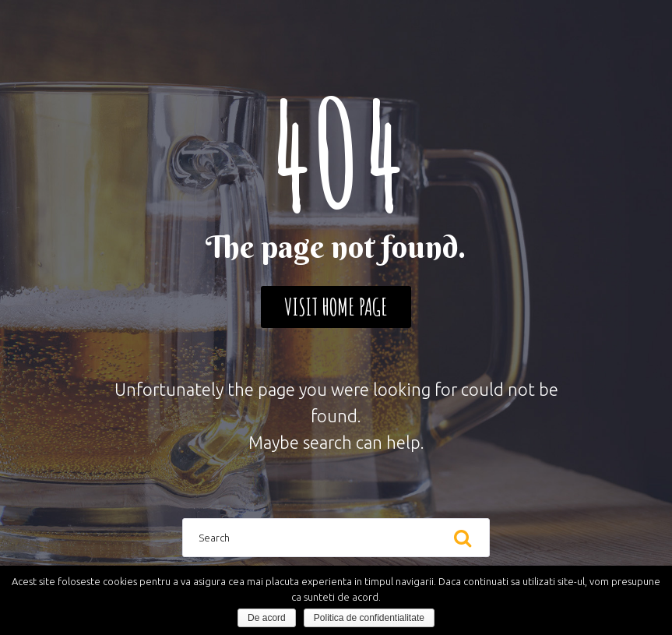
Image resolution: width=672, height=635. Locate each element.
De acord (267, 618)
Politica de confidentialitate (369, 618)
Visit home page (336, 307)
